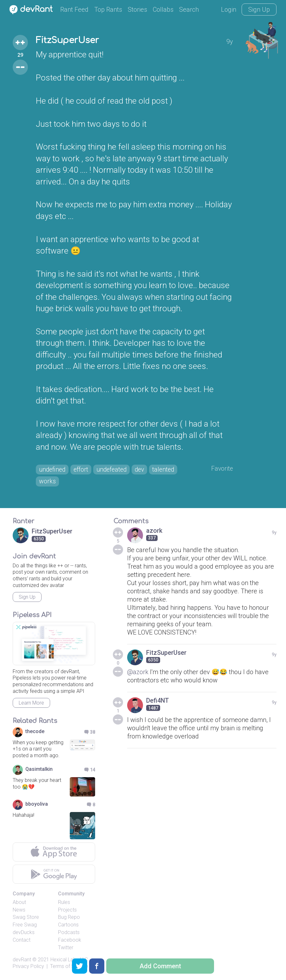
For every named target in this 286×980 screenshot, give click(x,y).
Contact (22, 941)
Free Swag (25, 926)
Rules (64, 903)
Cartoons (68, 926)
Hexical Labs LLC (69, 961)
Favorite (222, 469)
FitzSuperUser (69, 41)
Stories (137, 10)
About (19, 903)
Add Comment (160, 966)
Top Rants (108, 10)
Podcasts (69, 933)
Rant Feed (74, 10)
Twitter (66, 948)
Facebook (70, 941)
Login (229, 10)
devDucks (24, 933)
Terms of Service (69, 967)
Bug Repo (69, 918)
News (19, 910)
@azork (138, 673)
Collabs (163, 10)
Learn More (31, 703)
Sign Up (259, 10)
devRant (22, 961)
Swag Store (26, 918)
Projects (67, 910)
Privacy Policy (28, 967)
